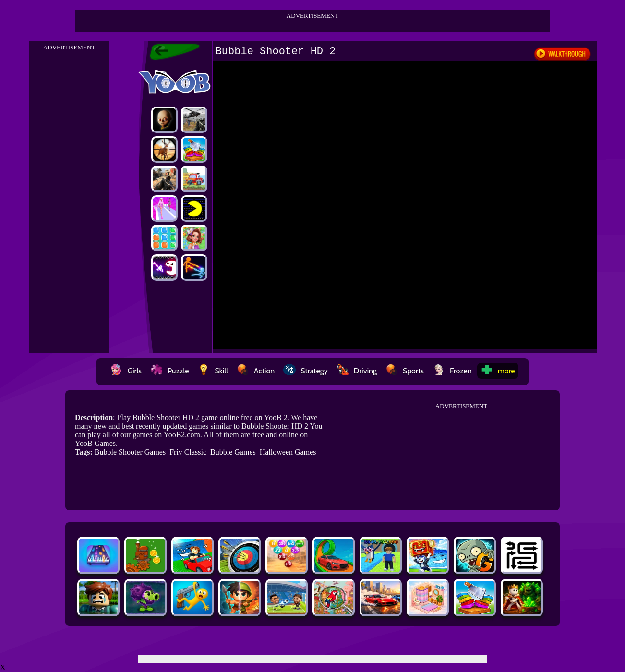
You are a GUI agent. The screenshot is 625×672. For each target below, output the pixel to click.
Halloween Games (288, 452)
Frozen (452, 371)
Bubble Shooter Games (130, 452)
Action (256, 371)
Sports (405, 371)
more (498, 371)
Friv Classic (188, 452)
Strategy (306, 371)
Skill (212, 371)
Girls (126, 371)
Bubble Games (233, 452)
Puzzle (169, 371)
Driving (357, 371)
